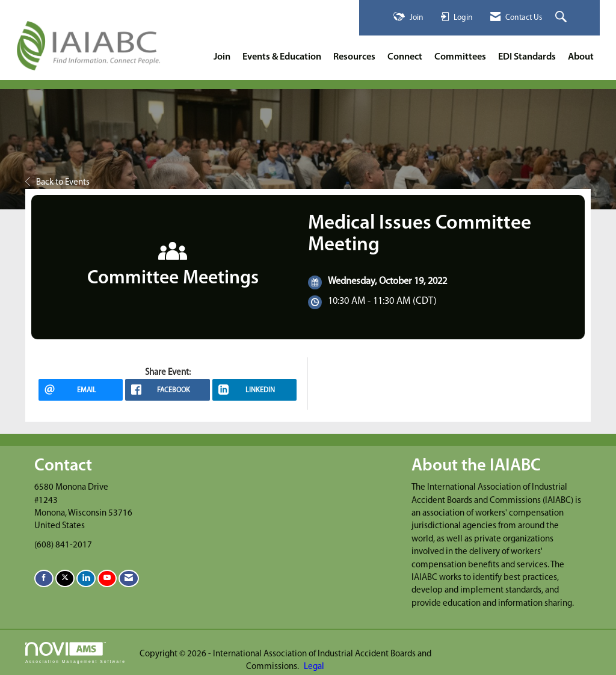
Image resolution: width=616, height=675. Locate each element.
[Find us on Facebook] (44, 578)
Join (222, 57)
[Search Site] (562, 18)
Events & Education (282, 57)
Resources (354, 57)
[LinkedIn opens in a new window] (254, 390)
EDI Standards (527, 57)
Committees (460, 57)
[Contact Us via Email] (129, 578)
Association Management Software (75, 653)
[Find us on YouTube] (107, 578)
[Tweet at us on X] (65, 578)
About (581, 57)
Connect (405, 57)
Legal (314, 667)
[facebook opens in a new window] (167, 390)
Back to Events (57, 183)
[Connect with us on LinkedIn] (86, 578)
